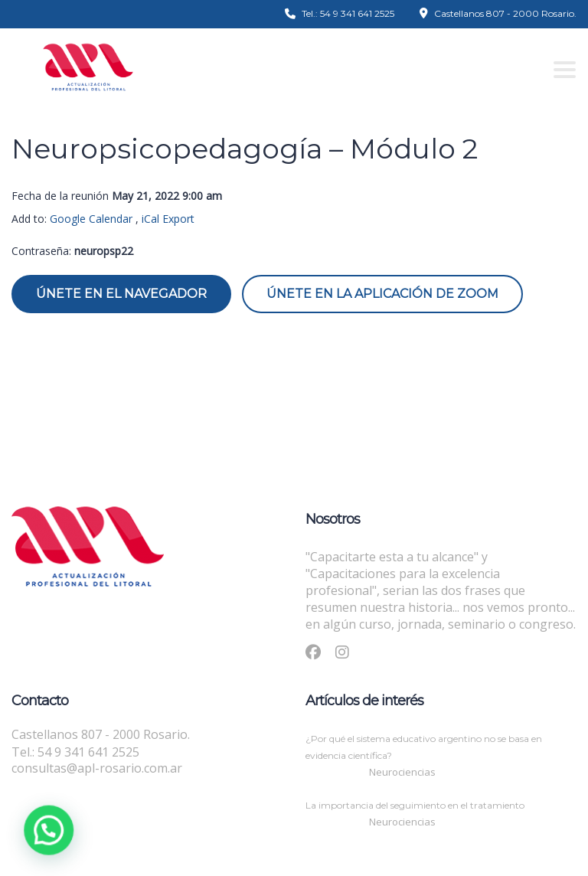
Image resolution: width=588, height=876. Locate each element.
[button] (41, 832)
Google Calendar (91, 219)
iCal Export (168, 219)
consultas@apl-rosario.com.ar (97, 768)
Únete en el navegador (121, 294)
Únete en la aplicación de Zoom (382, 294)
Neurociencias (402, 772)
